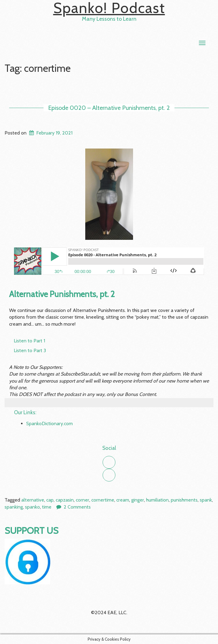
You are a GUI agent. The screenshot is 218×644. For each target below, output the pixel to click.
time (47, 507)
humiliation (157, 500)
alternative (33, 500)
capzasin (65, 500)
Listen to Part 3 (30, 350)
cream (123, 500)
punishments (184, 500)
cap (50, 500)
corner (83, 500)
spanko (32, 507)
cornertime (103, 500)
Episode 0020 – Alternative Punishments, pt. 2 (109, 108)
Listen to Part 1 (29, 341)
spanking (14, 507)
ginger (138, 500)
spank (206, 500)
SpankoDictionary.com (49, 423)
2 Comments (77, 507)
